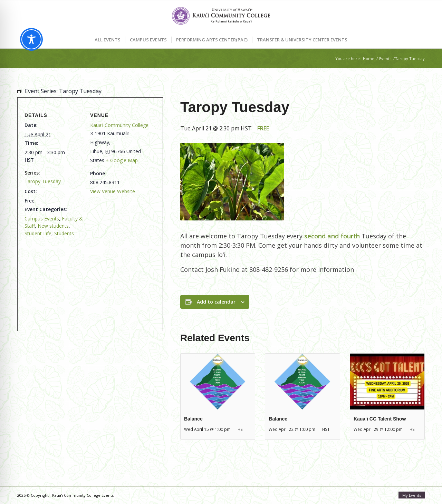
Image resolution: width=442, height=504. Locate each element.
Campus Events (42, 219)
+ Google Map (122, 160)
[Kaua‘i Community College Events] (221, 16)
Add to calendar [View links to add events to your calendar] (216, 302)
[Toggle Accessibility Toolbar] (31, 39)
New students (53, 226)
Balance (193, 419)
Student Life (38, 233)
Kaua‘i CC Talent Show (380, 419)
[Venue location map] (88, 280)
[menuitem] (108, 40)
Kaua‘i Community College (119, 125)
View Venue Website (113, 191)
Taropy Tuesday (43, 181)
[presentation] (218, 381)
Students (64, 233)
